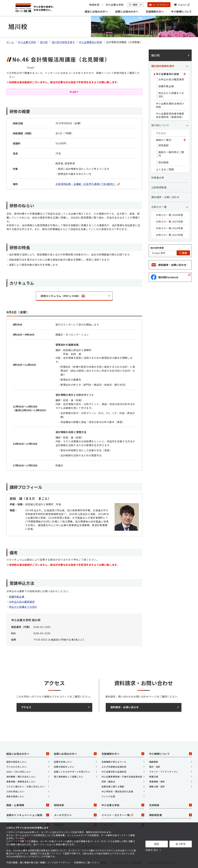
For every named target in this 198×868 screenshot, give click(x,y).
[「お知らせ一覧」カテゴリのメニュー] (187, 194)
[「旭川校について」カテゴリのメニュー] (187, 112)
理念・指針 (155, 754)
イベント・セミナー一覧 (123, 802)
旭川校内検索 (157, 235)
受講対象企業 (17, 584)
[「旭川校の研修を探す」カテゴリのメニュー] (187, 53)
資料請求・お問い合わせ (165, 184)
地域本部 (94, 5)
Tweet (31, 55)
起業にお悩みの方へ (127, 11)
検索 (183, 240)
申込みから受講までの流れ (171, 82)
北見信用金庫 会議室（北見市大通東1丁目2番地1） (88, 171)
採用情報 (28, 812)
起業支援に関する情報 (113, 774)
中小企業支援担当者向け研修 (170, 92)
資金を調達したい (15, 784)
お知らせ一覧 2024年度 (170, 215)
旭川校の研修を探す (63, 29)
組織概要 (154, 749)
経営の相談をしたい (17, 749)
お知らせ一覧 (159, 194)
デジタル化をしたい (17, 754)
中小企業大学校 (115, 5)
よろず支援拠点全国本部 (114, 754)
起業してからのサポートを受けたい (72, 759)
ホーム (10, 29)
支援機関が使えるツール (114, 749)
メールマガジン (75, 802)
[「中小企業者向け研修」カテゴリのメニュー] (185, 61)
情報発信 (75, 812)
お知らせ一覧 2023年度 (170, 222)
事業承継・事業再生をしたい (21, 769)
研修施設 (164, 133)
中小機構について (182, 11)
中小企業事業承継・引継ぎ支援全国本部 (122, 764)
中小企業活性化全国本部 (114, 759)
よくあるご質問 (165, 157)
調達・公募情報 (28, 792)
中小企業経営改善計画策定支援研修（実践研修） (170, 103)
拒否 (157, 844)
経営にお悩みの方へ (96, 11)
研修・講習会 (108, 769)
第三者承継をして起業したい (69, 764)
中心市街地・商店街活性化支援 (117, 779)
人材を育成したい (15, 779)
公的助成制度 (159, 175)
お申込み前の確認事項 (22, 589)
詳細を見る (152, 850)
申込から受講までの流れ (23, 594)
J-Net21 (123, 812)
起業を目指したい (63, 749)
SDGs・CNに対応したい (19, 759)
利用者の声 (158, 165)
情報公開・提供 (157, 774)
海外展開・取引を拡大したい (21, 764)
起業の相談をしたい (64, 754)
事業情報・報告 (157, 769)
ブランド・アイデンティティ (164, 759)
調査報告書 (170, 802)
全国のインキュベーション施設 (28, 802)
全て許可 (181, 844)
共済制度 (170, 792)
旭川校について (160, 112)
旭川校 (44, 29)
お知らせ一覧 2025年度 (170, 209)
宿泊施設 (164, 150)
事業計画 (154, 764)
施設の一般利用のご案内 (171, 141)
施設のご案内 (164, 127)
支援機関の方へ (155, 11)
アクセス (161, 120)
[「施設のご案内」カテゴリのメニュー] (185, 127)
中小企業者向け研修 (91, 29)
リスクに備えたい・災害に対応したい (26, 774)
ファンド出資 (108, 784)
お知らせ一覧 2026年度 (170, 202)
